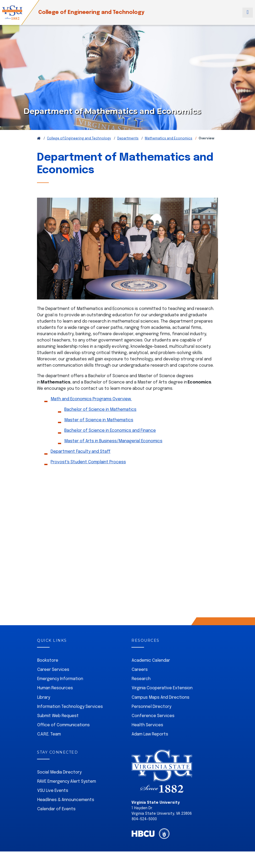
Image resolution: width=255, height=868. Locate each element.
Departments (128, 139)
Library (44, 698)
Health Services (147, 725)
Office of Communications (63, 725)
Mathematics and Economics (169, 139)
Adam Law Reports (150, 734)
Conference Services (153, 716)
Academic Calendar (151, 661)
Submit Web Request (58, 716)
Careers (140, 670)
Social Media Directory (59, 772)
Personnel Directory (152, 707)
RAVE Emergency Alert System (67, 782)
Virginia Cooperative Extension (162, 688)
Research (141, 679)
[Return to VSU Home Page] (39, 139)
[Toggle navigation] (248, 13)
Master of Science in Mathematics (99, 420)
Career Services (53, 670)
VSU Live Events (53, 791)
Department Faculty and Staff (81, 452)
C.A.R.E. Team (49, 734)
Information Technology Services (70, 707)
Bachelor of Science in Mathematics (100, 410)
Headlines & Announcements (66, 800)
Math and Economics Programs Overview (91, 399)
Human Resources (55, 688)
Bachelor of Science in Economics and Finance (110, 431)
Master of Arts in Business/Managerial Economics (113, 441)
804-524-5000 (144, 819)
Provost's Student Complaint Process (88, 462)
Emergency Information (60, 679)
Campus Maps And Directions (161, 698)
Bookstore (48, 661)
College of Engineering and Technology (91, 12)
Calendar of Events (56, 809)
